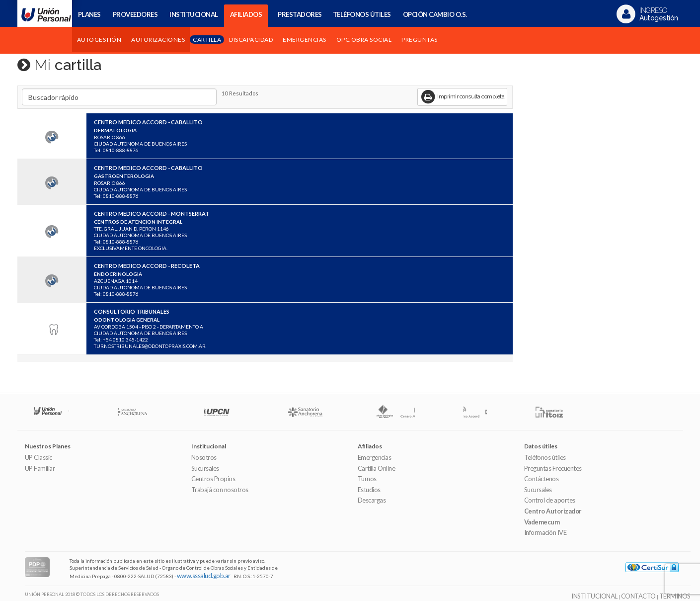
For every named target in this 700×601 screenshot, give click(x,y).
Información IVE (545, 532)
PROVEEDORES (135, 14)
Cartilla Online (377, 468)
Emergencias (375, 457)
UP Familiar (40, 468)
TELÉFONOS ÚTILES (362, 14)
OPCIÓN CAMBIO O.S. (435, 14)
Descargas (372, 500)
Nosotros (204, 457)
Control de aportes (550, 500)
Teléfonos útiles (545, 457)
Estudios (369, 490)
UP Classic (39, 457)
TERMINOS (675, 596)
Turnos (367, 479)
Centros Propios (213, 479)
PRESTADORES (300, 14)
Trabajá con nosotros (220, 490)
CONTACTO (638, 596)
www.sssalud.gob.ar (204, 576)
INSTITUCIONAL (194, 14)
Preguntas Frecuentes (553, 468)
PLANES (89, 14)
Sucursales (205, 468)
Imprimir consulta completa (463, 97)
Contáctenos (542, 479)
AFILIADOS (246, 14)
